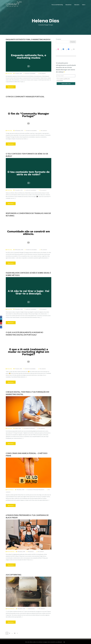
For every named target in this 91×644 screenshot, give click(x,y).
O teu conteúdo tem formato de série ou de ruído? (27, 155)
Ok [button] (64, 642)
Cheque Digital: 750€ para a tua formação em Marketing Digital (27, 393)
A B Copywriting (14, 575)
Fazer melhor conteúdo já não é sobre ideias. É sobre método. (28, 274)
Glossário (77, 5)
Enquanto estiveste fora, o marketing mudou (28, 39)
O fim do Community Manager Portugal (25, 97)
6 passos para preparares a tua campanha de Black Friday (27, 516)
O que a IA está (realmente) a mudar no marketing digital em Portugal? (24, 334)
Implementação (31, 609)
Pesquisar (59, 39)
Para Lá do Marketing (57, 5)
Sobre (84, 5)
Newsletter (69, 5)
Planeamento (41, 490)
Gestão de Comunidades (30, 73)
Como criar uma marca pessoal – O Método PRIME (27, 454)
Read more (11, 87)
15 (15, 633)
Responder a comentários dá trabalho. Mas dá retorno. (28, 214)
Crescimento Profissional (29, 428)
